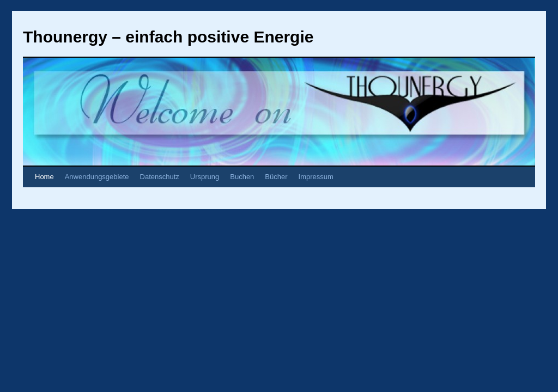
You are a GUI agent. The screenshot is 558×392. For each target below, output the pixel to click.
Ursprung (205, 177)
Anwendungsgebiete (97, 177)
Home (44, 177)
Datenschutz (160, 177)
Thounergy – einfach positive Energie (168, 37)
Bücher (276, 177)
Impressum (316, 177)
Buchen (242, 177)
